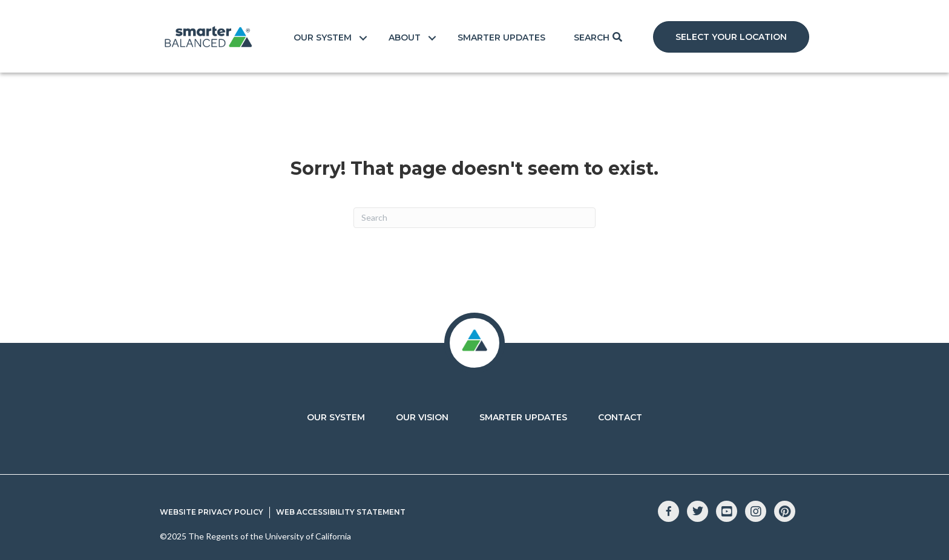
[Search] (475, 218)
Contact (620, 417)
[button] (731, 37)
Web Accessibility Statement (341, 512)
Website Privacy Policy (212, 512)
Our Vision (422, 417)
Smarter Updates (501, 37)
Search (592, 37)
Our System (323, 37)
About (405, 37)
